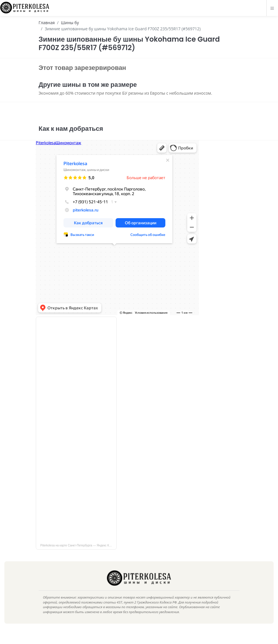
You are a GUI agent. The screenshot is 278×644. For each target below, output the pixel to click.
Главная (47, 23)
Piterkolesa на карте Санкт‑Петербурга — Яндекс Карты (78, 554)
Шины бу (70, 23)
